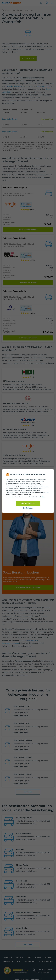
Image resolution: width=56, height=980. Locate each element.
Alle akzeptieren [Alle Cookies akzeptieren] (28, 503)
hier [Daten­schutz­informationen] (43, 497)
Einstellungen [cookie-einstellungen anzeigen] (28, 508)
